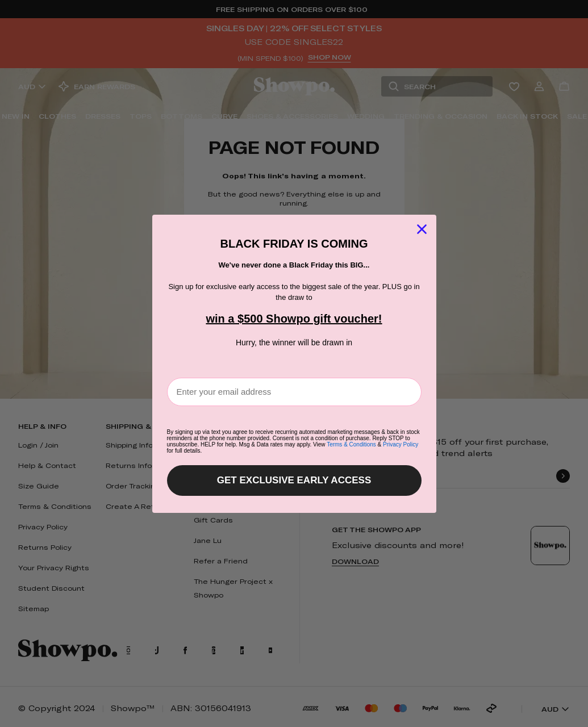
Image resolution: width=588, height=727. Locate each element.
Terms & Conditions (351, 444)
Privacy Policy (401, 444)
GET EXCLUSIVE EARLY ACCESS (294, 480)
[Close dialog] (422, 229)
